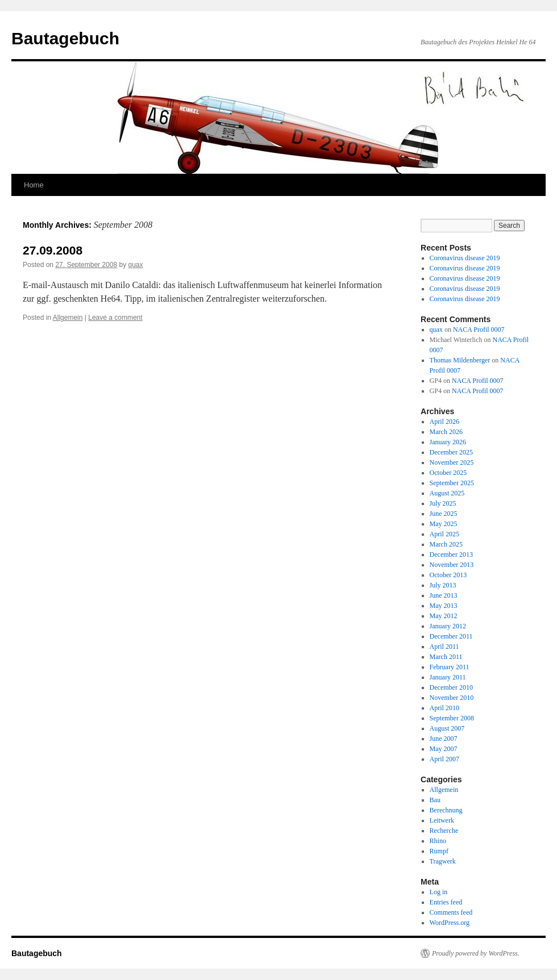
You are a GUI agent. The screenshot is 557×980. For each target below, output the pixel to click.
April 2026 (444, 422)
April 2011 (444, 647)
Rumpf (439, 851)
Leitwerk (442, 820)
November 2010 (452, 698)
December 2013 (451, 554)
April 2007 (444, 759)
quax (136, 265)
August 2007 (447, 728)
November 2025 (452, 462)
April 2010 (444, 708)
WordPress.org (450, 923)
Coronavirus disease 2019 (465, 258)
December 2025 (451, 452)
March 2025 (446, 544)
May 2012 (444, 616)
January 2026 (448, 442)
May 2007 (444, 749)
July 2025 (443, 503)
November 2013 (452, 565)
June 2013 (444, 595)
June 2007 (444, 739)
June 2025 (444, 514)
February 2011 (450, 667)
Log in (439, 892)
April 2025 (444, 534)
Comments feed (451, 912)
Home (34, 185)
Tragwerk (443, 861)
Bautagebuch (65, 38)
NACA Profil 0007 (479, 330)
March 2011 (446, 657)
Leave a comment (115, 318)
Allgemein (68, 318)
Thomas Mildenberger (460, 360)
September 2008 (452, 718)
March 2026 (446, 432)
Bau (435, 800)
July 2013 (443, 585)
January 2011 (448, 677)
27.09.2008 (53, 250)
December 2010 (451, 687)
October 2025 (448, 473)
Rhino (438, 841)
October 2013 (448, 575)
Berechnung (446, 810)
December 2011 (451, 636)
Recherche (444, 831)
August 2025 (447, 493)
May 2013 (444, 606)
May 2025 (444, 524)
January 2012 (448, 626)
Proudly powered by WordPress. (476, 953)
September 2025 (452, 483)
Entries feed (446, 902)
